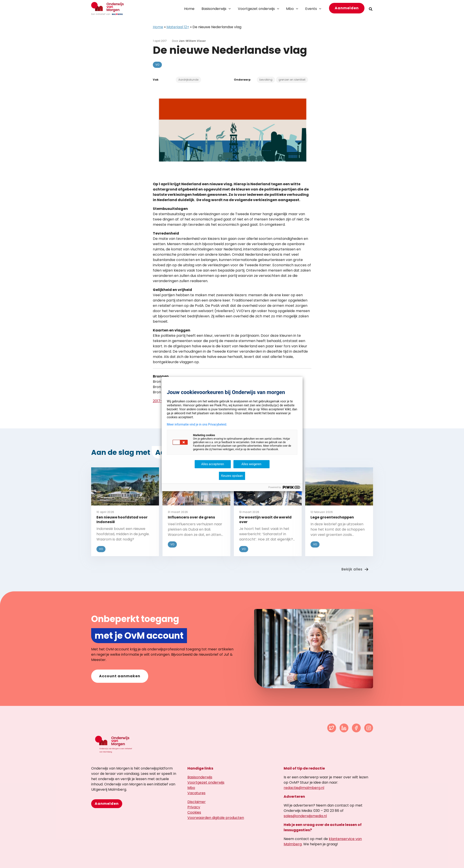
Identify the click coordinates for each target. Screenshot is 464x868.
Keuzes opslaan (232, 476)
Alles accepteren (213, 464)
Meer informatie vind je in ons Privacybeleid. (197, 424)
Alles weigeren (251, 464)
